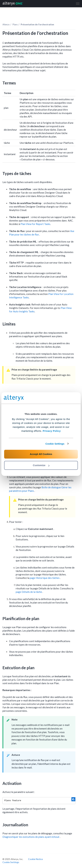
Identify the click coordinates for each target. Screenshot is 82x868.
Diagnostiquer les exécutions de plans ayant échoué (31, 837)
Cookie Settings (55, 444)
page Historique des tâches (45, 578)
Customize (41, 465)
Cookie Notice (35, 859)
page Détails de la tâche (29, 592)
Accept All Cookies (41, 454)
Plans (15, 24)
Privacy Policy (52, 431)
